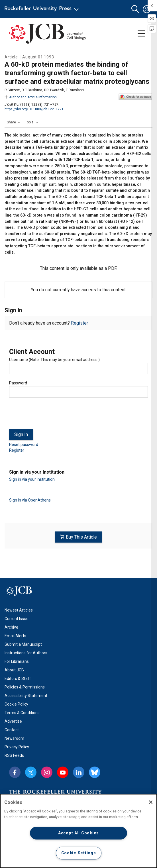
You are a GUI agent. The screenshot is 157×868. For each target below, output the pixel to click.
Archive (11, 627)
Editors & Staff (18, 678)
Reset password (24, 445)
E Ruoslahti (75, 90)
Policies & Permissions (25, 687)
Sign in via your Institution (32, 479)
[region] (78, 831)
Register (79, 323)
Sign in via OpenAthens (30, 500)
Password (18, 383)
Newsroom (14, 738)
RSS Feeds (14, 755)
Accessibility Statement (26, 696)
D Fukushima (32, 90)
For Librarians (17, 661)
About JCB (14, 670)
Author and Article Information (31, 97)
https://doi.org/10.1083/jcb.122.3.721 (34, 109)
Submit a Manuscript (23, 644)
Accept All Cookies (78, 833)
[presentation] (52, 415)
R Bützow (12, 90)
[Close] (151, 802)
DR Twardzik (54, 90)
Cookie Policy (16, 704)
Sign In (21, 434)
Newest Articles (19, 610)
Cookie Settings (79, 853)
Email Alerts (15, 636)
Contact (12, 730)
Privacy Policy (17, 747)
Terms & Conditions (22, 713)
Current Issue (17, 619)
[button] (135, 9)
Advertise (13, 721)
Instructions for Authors (26, 653)
